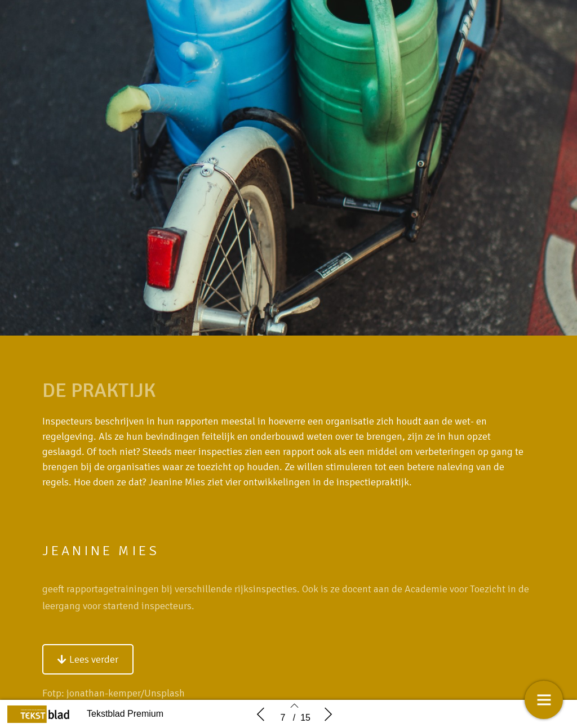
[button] (88, 671)
